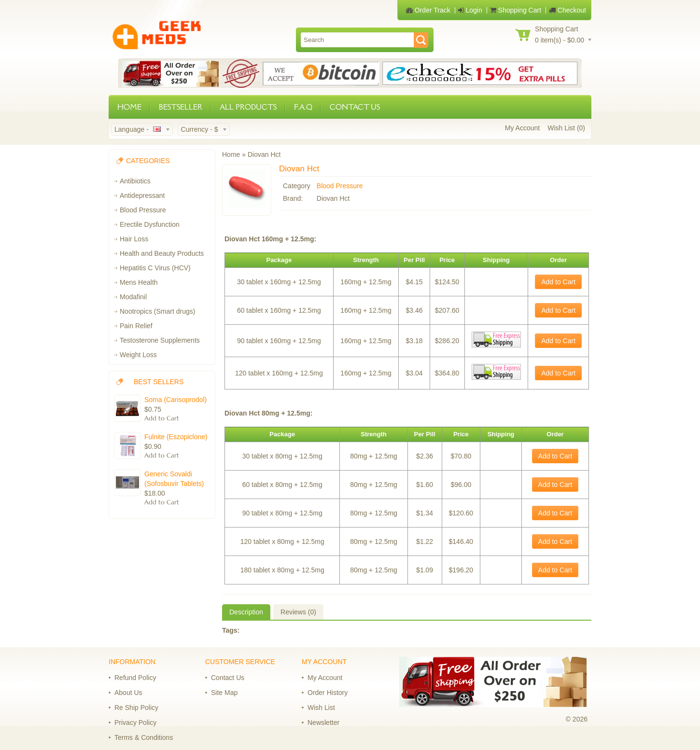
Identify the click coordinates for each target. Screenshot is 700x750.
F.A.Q (303, 107)
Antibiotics (135, 181)
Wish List (321, 708)
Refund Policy (135, 678)
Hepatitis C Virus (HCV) (155, 268)
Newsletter (323, 722)
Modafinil (133, 297)
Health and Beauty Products (162, 253)
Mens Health (139, 282)
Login (470, 10)
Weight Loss (138, 355)
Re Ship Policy (136, 708)
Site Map (224, 693)
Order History (328, 693)
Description (246, 612)
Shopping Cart (516, 10)
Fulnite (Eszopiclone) (176, 437)
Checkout (567, 10)
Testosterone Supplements (160, 340)
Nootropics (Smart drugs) (157, 311)
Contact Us (228, 678)
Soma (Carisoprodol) (175, 400)
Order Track (428, 10)
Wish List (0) (566, 128)
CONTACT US (355, 107)
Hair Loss (134, 239)
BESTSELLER (181, 107)
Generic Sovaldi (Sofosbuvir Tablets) (174, 479)
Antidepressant (142, 195)
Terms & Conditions (144, 737)
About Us (128, 693)
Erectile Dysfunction (150, 224)
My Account (522, 128)
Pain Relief (136, 326)
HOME (129, 107)
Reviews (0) (298, 612)
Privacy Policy (135, 722)
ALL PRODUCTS (248, 107)
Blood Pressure (143, 210)
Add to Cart (558, 282)
